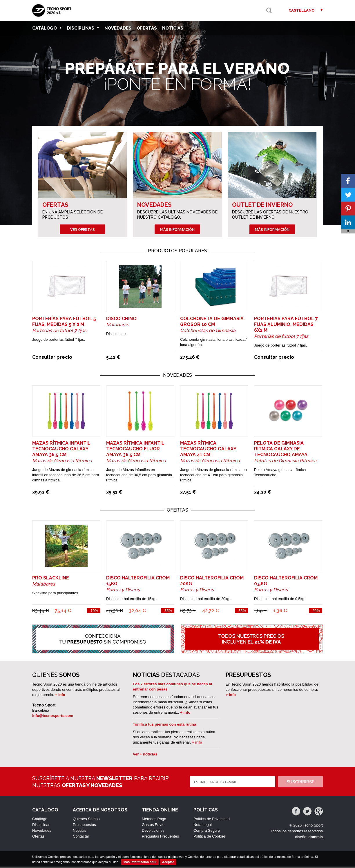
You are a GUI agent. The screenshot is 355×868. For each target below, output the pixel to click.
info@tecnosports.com (53, 717)
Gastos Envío (153, 826)
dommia (316, 838)
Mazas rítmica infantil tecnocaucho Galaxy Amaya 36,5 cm (61, 450)
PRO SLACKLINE (51, 579)
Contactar (81, 838)
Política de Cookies (210, 838)
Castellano (302, 10)
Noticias (173, 28)
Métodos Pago (154, 820)
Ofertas (147, 28)
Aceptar (168, 862)
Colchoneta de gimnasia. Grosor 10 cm (212, 323)
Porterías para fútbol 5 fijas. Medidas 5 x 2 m (64, 323)
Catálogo (47, 28)
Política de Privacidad (212, 820)
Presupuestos (84, 826)
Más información (177, 230)
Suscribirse (300, 783)
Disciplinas (83, 28)
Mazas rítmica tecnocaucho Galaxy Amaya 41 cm (208, 450)
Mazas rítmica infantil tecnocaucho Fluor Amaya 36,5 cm (135, 450)
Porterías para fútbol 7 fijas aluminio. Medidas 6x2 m (286, 326)
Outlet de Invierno (262, 205)
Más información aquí (140, 862)
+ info (60, 696)
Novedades (118, 28)
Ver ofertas (83, 230)
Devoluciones (153, 832)
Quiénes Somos (86, 820)
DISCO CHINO (121, 320)
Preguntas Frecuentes (160, 838)
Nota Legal (203, 826)
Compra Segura (207, 832)
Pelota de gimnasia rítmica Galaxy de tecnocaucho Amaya (281, 450)
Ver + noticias (145, 756)
